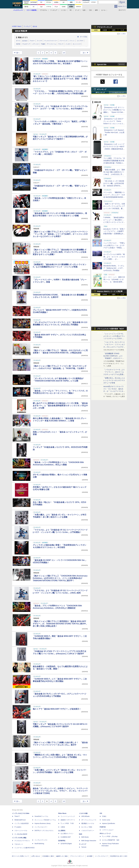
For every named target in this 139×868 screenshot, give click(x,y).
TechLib (84, 847)
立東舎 (63, 827)
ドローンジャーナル (21, 831)
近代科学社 (62, 841)
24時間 (105, 30)
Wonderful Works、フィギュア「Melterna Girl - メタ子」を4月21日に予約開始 (114, 268)
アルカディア (26, 44)
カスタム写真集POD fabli (111, 840)
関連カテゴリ (23, 37)
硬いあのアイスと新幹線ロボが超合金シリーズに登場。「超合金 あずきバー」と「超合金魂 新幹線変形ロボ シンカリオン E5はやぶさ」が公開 (60, 406)
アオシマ (61, 44)
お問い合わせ (36, 856)
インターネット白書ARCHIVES (24, 848)
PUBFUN (103, 827)
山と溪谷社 (62, 831)
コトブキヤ (80, 41)
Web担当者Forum (20, 820)
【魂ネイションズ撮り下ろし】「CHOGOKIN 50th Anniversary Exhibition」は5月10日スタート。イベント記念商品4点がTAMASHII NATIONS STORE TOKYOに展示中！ (60, 578)
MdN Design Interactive (89, 841)
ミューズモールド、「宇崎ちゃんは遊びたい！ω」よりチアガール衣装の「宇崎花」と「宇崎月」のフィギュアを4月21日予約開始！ (114, 248)
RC (71, 10)
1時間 (96, 30)
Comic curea (106, 820)
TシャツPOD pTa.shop (110, 836)
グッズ (77, 10)
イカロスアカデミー (88, 831)
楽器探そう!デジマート (68, 820)
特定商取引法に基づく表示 (119, 856)
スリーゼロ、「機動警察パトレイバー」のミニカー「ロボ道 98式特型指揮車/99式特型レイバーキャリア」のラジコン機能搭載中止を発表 (114, 197)
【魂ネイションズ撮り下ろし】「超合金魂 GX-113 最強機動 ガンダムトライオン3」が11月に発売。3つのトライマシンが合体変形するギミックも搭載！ (60, 252)
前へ (16, 53)
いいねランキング (118, 93)
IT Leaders (18, 827)
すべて (18, 41)
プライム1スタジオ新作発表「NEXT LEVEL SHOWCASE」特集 (111, 329)
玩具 (84, 10)
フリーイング (63, 41)
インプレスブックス (41, 840)
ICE (101, 813)
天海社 (104, 816)
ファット (72, 41)
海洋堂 (18, 44)
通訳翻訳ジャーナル (88, 823)
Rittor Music (62, 813)
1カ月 (122, 30)
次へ (86, 53)
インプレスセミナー (41, 827)
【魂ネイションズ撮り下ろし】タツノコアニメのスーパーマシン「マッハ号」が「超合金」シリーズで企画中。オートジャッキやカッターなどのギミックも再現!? (60, 234)
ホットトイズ (77, 44)
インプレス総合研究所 (22, 823)
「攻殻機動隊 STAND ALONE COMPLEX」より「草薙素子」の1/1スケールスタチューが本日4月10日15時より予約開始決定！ (114, 358)
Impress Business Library (43, 823)
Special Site (102, 64)
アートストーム (51, 44)
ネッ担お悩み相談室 (21, 834)
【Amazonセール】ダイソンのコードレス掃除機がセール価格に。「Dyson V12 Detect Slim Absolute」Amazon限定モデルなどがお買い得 (114, 112)
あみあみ (25, 41)
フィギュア (54, 10)
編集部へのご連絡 (62, 856)
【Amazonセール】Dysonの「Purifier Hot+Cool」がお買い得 (114, 132)
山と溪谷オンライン (67, 834)
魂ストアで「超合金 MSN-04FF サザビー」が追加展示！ (57, 709)
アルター (32, 41)
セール (103, 10)
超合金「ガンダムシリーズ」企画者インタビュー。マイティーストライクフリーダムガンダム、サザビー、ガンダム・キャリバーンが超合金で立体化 (60, 791)
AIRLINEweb (85, 816)
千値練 (43, 44)
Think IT (17, 816)
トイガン (64, 10)
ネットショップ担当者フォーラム (45, 820)
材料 (96, 10)
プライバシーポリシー (77, 856)
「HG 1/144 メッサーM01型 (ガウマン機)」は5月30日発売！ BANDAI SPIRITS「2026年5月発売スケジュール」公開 (114, 186)
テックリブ (83, 844)
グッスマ (40, 41)
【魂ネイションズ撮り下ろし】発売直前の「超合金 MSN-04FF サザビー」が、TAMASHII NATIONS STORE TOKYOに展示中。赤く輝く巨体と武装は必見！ (60, 624)
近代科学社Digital (66, 844)
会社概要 (90, 856)
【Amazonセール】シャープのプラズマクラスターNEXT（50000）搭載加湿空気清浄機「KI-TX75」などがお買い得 (114, 149)
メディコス (35, 44)
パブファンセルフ (108, 830)
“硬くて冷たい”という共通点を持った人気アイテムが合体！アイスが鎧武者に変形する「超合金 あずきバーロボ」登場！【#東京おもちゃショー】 (60, 79)
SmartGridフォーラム (41, 816)
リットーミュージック (68, 816)
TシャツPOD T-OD (67, 823)
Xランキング (102, 89)
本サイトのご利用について (20, 856)
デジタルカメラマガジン (22, 841)
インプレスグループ (101, 856)
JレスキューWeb (87, 827)
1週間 (114, 30)
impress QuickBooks (109, 823)
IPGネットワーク (105, 834)
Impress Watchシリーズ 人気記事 (110, 291)
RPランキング (100, 93)
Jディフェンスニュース (89, 820)
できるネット (19, 844)
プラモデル (43, 10)
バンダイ (68, 44)
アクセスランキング (105, 27)
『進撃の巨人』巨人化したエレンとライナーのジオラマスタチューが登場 (114, 380)
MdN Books (85, 837)
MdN (81, 834)
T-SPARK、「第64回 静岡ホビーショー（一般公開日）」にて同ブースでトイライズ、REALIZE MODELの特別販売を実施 (114, 222)
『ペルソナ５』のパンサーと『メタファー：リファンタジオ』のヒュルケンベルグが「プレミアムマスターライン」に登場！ (114, 347)
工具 (90, 10)
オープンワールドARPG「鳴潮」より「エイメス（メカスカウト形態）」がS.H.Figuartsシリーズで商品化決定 (114, 259)
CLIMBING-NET (66, 837)
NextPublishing (39, 844)
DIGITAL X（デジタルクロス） (44, 831)
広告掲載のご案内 (48, 856)
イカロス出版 (83, 813)
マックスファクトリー (51, 41)
